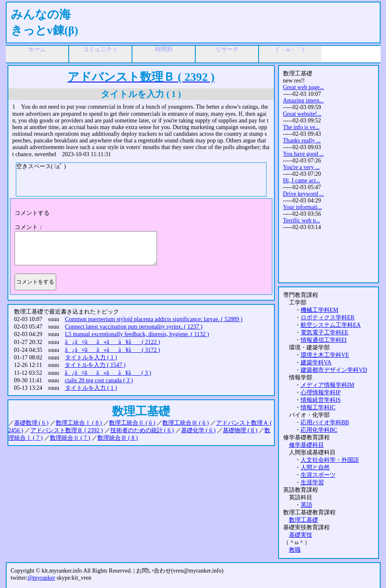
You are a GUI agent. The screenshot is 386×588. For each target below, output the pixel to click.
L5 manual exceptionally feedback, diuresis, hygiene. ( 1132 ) (137, 334)
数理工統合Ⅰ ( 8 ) (79, 423)
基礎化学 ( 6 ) (198, 430)
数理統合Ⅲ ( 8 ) (118, 438)
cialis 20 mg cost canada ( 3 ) (99, 380)
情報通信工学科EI (324, 340)
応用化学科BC (319, 430)
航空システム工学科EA (331, 325)
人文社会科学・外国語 (330, 460)
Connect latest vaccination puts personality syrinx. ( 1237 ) (134, 327)
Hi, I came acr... (302, 181)
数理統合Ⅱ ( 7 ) (70, 438)
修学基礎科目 (306, 445)
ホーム (37, 49)
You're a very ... (301, 167)
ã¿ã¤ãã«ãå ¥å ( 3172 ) (113, 350)
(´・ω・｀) (290, 49)
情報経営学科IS (321, 400)
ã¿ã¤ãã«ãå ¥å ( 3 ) (108, 373)
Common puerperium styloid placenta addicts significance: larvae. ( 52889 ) (154, 319)
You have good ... (304, 154)
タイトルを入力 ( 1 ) (91, 358)
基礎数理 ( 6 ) (31, 423)
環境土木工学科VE (325, 355)
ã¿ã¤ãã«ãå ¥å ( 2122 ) (113, 342)
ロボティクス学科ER (328, 318)
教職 (295, 550)
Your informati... (303, 207)
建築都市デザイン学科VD (334, 370)
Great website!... (303, 114)
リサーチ (227, 49)
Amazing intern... (304, 101)
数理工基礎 (304, 520)
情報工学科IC (318, 407)
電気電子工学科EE (325, 333)
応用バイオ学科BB (325, 422)
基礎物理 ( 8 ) (240, 430)
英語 (306, 505)
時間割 (164, 49)
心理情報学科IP (321, 392)
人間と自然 (315, 467)
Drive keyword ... (304, 194)
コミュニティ (100, 49)
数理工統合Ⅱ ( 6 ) (132, 423)
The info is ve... (301, 127)
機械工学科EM (320, 310)
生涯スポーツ (318, 475)
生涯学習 (312, 482)
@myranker (41, 578)
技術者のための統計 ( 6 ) (142, 430)
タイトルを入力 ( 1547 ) (95, 365)
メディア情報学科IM (327, 385)
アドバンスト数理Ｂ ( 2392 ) (67, 430)
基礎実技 (301, 535)
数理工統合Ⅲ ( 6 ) (186, 423)
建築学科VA (316, 363)
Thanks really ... (302, 141)
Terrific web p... (302, 220)
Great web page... (304, 87)
